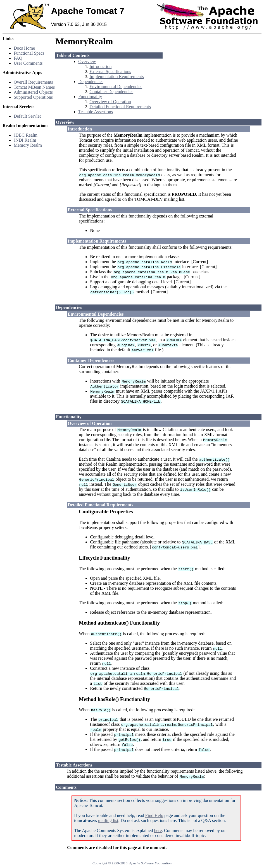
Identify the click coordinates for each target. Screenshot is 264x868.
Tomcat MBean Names (34, 87)
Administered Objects (33, 92)
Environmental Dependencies (116, 87)
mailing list (108, 820)
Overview (87, 61)
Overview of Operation (110, 102)
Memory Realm (28, 145)
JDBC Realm (26, 135)
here (158, 830)
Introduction (100, 67)
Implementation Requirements (116, 77)
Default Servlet (27, 116)
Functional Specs (29, 53)
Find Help (154, 815)
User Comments (28, 63)
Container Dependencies (111, 92)
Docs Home (24, 48)
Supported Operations (33, 97)
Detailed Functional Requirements (120, 107)
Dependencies (91, 82)
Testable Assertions (96, 112)
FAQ (18, 58)
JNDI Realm (25, 140)
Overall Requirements (33, 82)
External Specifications (110, 72)
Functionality (90, 97)
